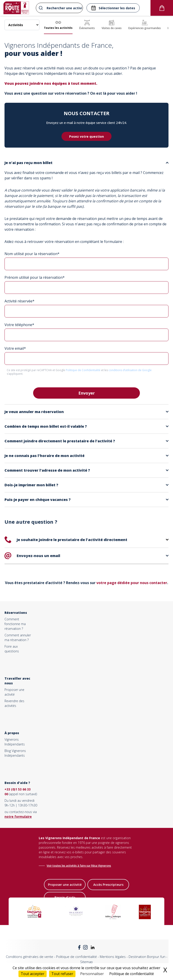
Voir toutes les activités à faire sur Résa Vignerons (79, 866)
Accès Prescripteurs (108, 885)
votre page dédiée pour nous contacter (132, 583)
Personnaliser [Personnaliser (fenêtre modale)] (92, 974)
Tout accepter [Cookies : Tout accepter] (33, 974)
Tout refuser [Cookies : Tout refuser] (62, 974)
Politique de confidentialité (76, 957)
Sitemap (86, 962)
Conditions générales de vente (30, 957)
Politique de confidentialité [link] (132, 974)
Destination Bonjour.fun (147, 957)
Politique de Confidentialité (83, 370)
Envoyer (87, 393)
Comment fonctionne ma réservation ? (15, 624)
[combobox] (59, 8)
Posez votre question (86, 136)
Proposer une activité (65, 885)
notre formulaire (18, 817)
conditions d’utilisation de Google (130, 370)
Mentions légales (113, 957)
